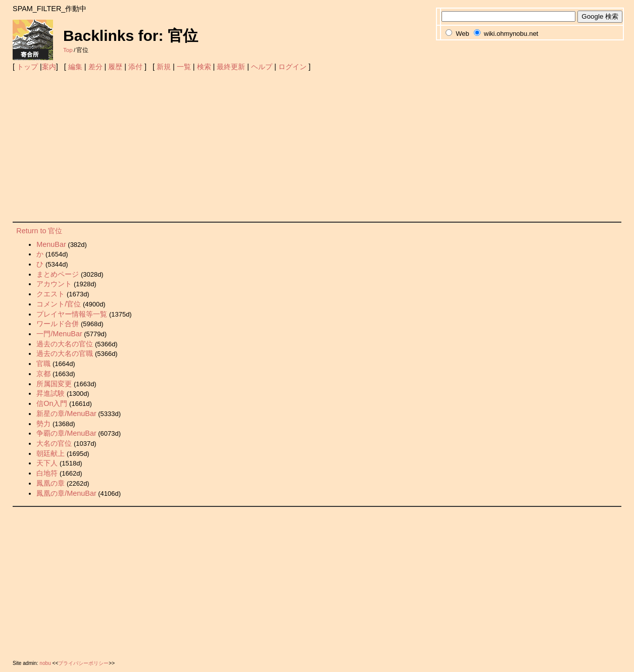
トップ (27, 67)
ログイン (292, 67)
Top (68, 50)
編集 (75, 67)
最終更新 (231, 67)
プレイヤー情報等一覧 (72, 314)
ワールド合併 (58, 324)
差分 (95, 67)
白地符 (47, 473)
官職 (43, 364)
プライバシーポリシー (83, 663)
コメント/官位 (59, 304)
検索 (204, 67)
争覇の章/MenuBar (66, 433)
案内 (49, 67)
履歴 (115, 67)
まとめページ (58, 274)
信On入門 (52, 403)
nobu (45, 663)
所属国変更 (54, 384)
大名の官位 (54, 443)
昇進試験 (51, 393)
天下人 (47, 463)
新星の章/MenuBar (66, 413)
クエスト (51, 294)
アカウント (54, 284)
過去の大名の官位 (65, 344)
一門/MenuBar (59, 334)
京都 (43, 374)
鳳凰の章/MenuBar (66, 493)
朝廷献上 (51, 453)
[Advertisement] (317, 146)
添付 (135, 67)
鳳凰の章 (51, 483)
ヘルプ (262, 67)
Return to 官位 (39, 231)
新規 (164, 67)
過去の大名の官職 (65, 353)
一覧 (184, 67)
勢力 (43, 424)
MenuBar (51, 244)
